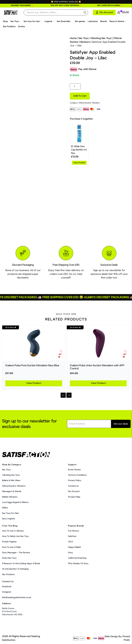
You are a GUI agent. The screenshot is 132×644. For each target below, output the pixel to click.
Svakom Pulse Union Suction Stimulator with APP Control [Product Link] (97, 367)
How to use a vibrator (13, 531)
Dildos (5, 508)
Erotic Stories (74, 470)
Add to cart (80, 96)
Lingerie (49, 21)
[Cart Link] (123, 13)
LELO (71, 542)
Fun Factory (74, 531)
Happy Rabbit (74, 547)
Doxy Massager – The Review (16, 553)
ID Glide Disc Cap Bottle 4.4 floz (79, 150)
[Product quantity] (75, 86)
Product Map (74, 497)
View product (79, 163)
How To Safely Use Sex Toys (15, 536)
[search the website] (85, 12)
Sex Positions (9, 26)
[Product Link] (34, 343)
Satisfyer (72, 536)
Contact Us (73, 486)
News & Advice (118, 21)
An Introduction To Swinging (15, 569)
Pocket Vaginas (9, 542)
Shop (5, 21)
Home (73, 38)
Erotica (21, 26)
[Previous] (63, 395)
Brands (104, 21)
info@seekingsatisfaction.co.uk (16, 597)
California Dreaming (77, 558)
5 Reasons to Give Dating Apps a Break (21, 563)
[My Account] (104, 12)
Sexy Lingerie (9, 519)
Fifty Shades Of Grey (78, 563)
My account (74, 491)
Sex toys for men (33, 21)
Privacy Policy (75, 480)
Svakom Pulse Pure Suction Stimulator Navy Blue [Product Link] (32, 365)
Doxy (71, 553)
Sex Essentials (65, 21)
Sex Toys (16, 21)
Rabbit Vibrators (10, 497)
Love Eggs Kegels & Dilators (15, 502)
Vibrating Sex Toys (101, 38)
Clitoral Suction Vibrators (89, 103)
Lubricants (93, 21)
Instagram (7, 592)
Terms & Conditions (77, 475)
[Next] (69, 395)
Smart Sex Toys (9, 558)
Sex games (80, 21)
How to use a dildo (11, 547)
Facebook (7, 587)
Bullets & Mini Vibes (11, 480)
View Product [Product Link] (34, 383)
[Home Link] (11, 13)
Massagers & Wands (12, 491)
